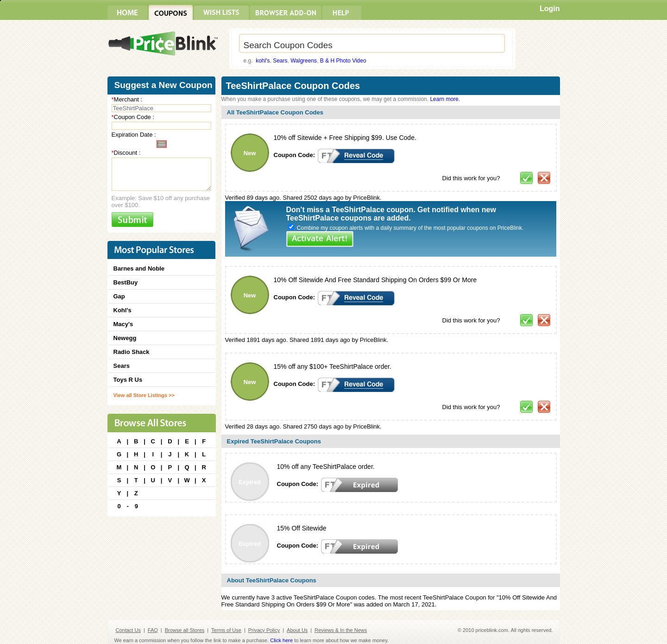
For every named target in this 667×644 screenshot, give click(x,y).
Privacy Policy (264, 630)
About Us (297, 630)
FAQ (153, 630)
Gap (119, 296)
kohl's (263, 61)
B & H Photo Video (343, 61)
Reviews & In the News (341, 630)
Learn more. (445, 99)
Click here (281, 640)
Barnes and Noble (139, 268)
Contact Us (128, 630)
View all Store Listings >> (144, 395)
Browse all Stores (185, 630)
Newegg (125, 338)
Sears (280, 61)
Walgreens (304, 61)
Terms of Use (226, 630)
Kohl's (123, 310)
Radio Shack (132, 352)
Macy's (123, 324)
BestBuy (126, 282)
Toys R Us (128, 380)
